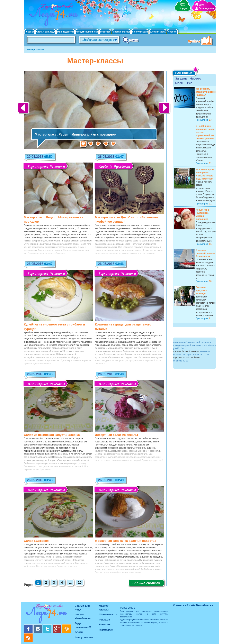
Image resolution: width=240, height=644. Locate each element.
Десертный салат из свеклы (116, 435)
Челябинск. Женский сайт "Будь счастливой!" (53, 16)
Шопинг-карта (158, 32)
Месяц (180, 83)
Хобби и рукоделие (115, 166)
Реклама (104, 620)
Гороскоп (105, 32)
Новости (172, 32)
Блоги (79, 632)
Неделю (195, 78)
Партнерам (106, 630)
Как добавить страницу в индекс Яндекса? (206, 92)
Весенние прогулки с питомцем (201, 290)
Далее (165, 108)
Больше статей (146, 583)
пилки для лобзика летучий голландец (192, 342)
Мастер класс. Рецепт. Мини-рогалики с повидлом (75, 134)
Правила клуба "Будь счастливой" (201, 41)
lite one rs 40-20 (180, 361)
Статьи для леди (46, 32)
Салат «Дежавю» (37, 541)
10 (80, 583)
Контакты (105, 624)
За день (181, 78)
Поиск (131, 40)
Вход (201, 5)
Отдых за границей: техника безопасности (205, 253)
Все (190, 83)
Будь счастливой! (83, 625)
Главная (30, 32)
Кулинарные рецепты (46, 166)
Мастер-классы (121, 32)
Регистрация (206, 8)
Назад (24, 108)
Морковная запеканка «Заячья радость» (126, 541)
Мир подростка (66, 32)
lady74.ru (164, 614)
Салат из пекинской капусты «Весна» (52, 435)
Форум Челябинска (87, 32)
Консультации (140, 32)
